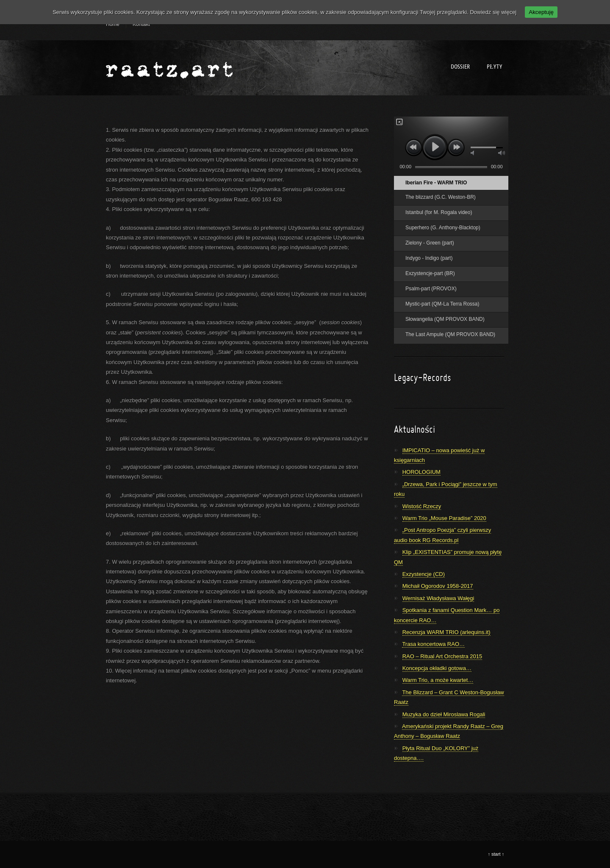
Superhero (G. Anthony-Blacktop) (443, 228)
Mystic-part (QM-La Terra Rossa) (442, 304)
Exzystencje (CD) (424, 574)
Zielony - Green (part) (430, 243)
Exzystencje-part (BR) (430, 273)
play (435, 147)
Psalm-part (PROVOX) (431, 289)
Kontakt (141, 24)
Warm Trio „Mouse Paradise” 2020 (444, 518)
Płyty (494, 67)
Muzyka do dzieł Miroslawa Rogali (444, 714)
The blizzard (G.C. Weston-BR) (441, 197)
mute (473, 153)
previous (414, 147)
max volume (502, 153)
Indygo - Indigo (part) (429, 258)
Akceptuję (541, 12)
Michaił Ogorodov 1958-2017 (438, 586)
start (496, 854)
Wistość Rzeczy (422, 506)
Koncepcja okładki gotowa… (437, 668)
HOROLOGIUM (421, 472)
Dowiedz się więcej (493, 12)
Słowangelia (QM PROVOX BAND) (445, 319)
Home (113, 24)
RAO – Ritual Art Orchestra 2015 (442, 656)
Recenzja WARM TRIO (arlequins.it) (446, 632)
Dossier (460, 67)
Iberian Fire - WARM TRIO (436, 183)
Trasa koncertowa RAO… (433, 644)
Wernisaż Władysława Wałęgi (438, 598)
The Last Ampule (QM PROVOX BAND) (450, 334)
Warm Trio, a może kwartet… (438, 680)
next (456, 147)
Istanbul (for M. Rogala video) (439, 212)
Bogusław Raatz (169, 68)
